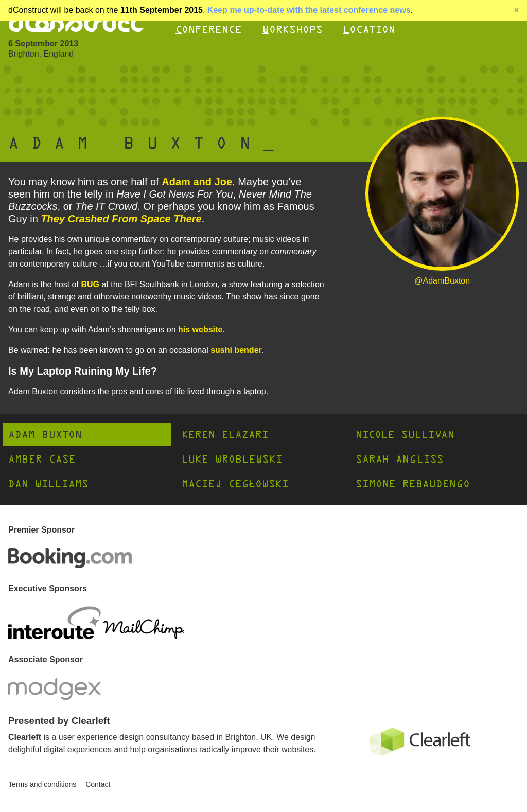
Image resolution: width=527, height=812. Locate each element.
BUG (90, 284)
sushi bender (236, 350)
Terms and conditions (42, 784)
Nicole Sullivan (405, 435)
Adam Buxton (45, 435)
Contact (98, 784)
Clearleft (25, 737)
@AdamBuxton (442, 281)
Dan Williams (48, 484)
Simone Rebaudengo (413, 484)
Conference (209, 30)
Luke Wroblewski (232, 459)
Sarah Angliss (400, 459)
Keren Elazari (225, 435)
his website (200, 330)
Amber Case (42, 459)
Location (369, 30)
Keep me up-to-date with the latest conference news (309, 10)
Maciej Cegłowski (235, 484)
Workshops (293, 30)
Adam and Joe (197, 182)
